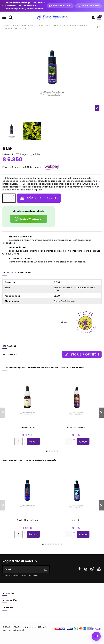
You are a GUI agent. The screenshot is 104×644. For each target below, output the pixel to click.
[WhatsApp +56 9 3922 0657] (60, 6)
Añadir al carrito (39, 198)
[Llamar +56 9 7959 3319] (88, 6)
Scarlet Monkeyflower (27, 520)
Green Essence (27, 427)
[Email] (22, 569)
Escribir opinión (82, 354)
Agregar (33, 441)
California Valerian (77, 427)
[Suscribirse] (45, 569)
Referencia (8, 154)
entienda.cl (18, 630)
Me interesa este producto (29, 211)
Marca (65, 322)
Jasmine (77, 520)
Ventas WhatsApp (28, 219)
